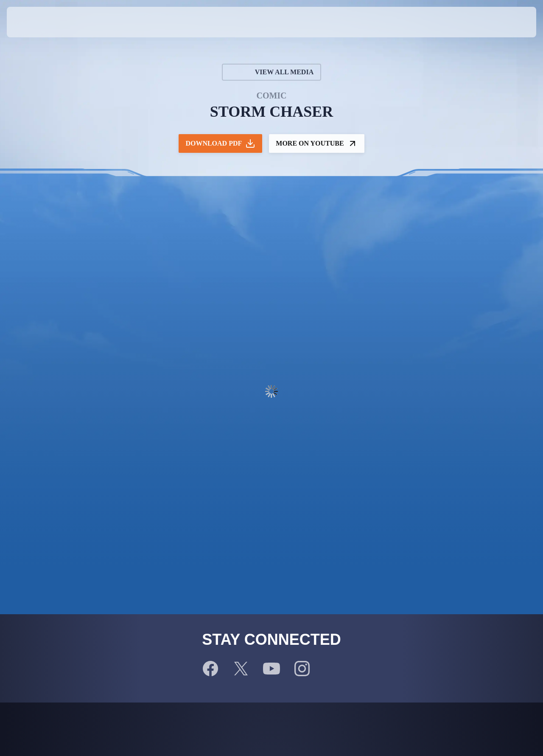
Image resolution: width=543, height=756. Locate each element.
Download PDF (220, 143)
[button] (508, 22)
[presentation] (33, 22)
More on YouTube (316, 143)
